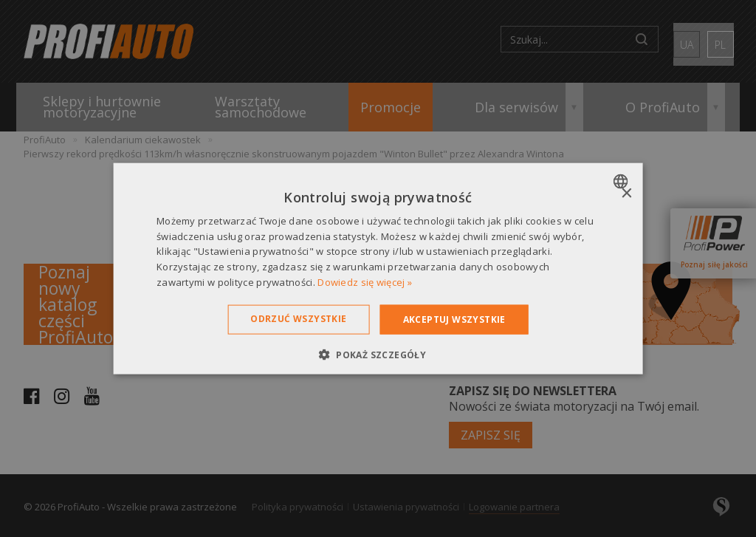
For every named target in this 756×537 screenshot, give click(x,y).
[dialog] (378, 268)
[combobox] (622, 181)
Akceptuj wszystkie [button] (454, 319)
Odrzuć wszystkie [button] (298, 318)
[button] (378, 355)
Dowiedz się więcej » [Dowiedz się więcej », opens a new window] (365, 282)
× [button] (626, 193)
